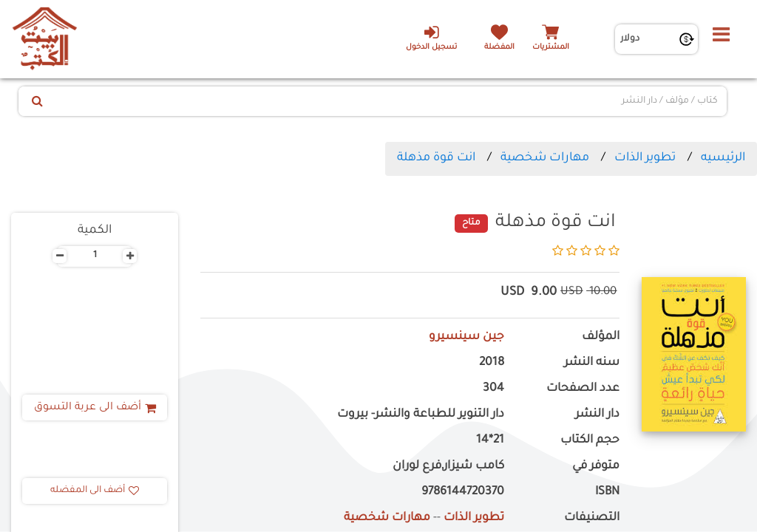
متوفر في (596, 467)
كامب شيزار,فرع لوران (448, 467)
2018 (492, 363)
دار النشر (597, 415)
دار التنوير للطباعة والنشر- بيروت (421, 415)
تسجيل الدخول (431, 38)
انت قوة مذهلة (436, 158)
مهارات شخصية (545, 158)
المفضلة (499, 48)
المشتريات (551, 48)
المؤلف (601, 337)
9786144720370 (463, 492)
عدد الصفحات (583, 389)
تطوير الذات (645, 158)
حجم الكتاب (590, 441)
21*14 (490, 441)
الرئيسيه (723, 158)
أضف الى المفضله (95, 491)
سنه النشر (592, 363)
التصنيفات (592, 518)
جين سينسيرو (466, 337)
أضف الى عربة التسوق (95, 408)
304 (493, 389)
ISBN (607, 492)
